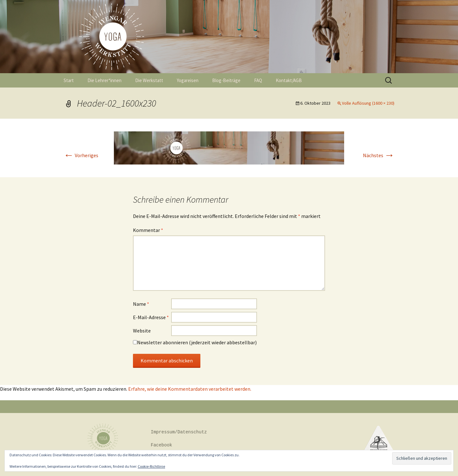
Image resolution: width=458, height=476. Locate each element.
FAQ (258, 80)
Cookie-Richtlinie (151, 466)
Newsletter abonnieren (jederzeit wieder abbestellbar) (197, 342)
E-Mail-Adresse (151, 317)
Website (142, 331)
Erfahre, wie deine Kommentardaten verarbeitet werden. (190, 389)
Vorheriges (81, 155)
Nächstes (379, 155)
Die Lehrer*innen (104, 80)
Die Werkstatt (149, 80)
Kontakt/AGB (289, 80)
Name (141, 304)
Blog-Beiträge (226, 80)
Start (69, 80)
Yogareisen (188, 80)
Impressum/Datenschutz (179, 432)
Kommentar (148, 230)
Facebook (161, 445)
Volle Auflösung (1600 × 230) (368, 103)
